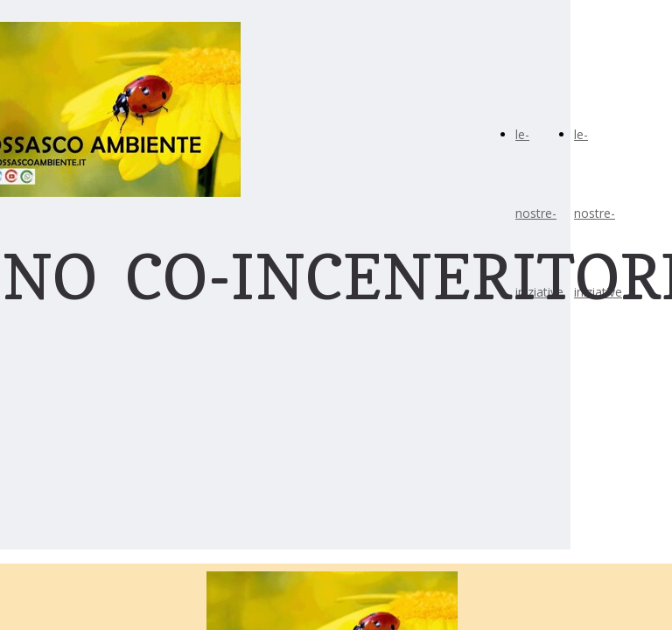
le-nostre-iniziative (539, 213)
